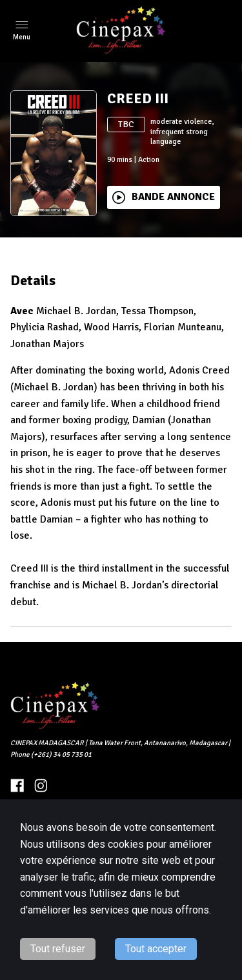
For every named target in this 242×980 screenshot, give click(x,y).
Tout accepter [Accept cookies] (156, 949)
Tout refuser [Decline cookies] (58, 949)
